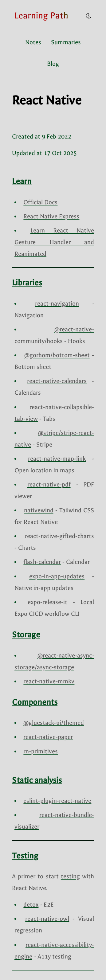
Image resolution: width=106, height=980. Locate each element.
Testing (25, 856)
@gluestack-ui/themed (54, 723)
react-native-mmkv (49, 681)
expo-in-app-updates (57, 576)
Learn (22, 181)
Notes (33, 42)
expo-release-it (47, 602)
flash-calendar (42, 562)
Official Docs (40, 202)
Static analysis (37, 780)
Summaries (66, 42)
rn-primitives (41, 751)
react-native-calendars (57, 381)
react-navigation (57, 304)
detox (31, 905)
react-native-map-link (57, 459)
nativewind (39, 510)
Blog (53, 64)
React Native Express (51, 216)
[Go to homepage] (41, 16)
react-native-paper (48, 737)
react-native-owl (47, 919)
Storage (26, 635)
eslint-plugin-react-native (57, 801)
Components (35, 702)
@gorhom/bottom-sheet (57, 355)
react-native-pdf (49, 484)
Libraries (27, 283)
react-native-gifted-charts (59, 536)
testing (70, 876)
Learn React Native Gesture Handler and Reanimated (54, 242)
